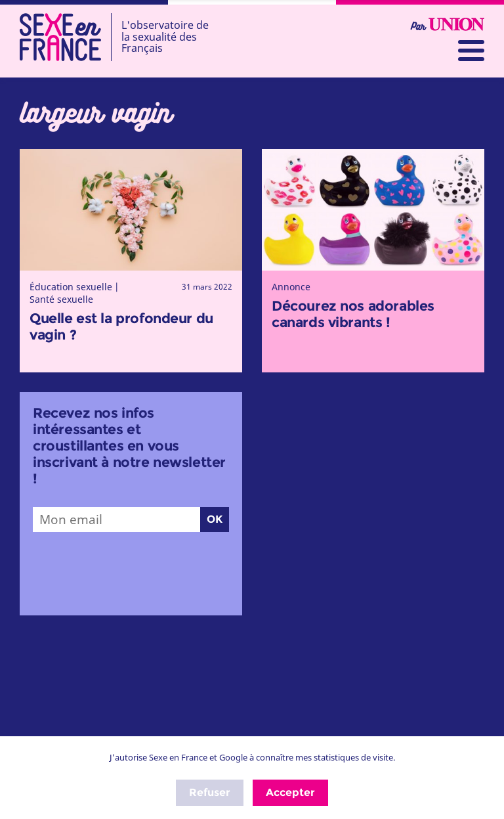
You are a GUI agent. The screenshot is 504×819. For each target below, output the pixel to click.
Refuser (210, 792)
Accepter (290, 792)
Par (448, 25)
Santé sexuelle (61, 299)
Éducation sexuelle (71, 287)
